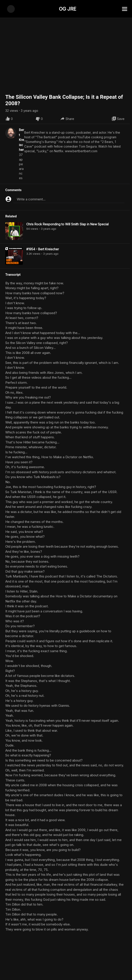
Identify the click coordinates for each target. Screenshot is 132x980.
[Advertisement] (66, 970)
